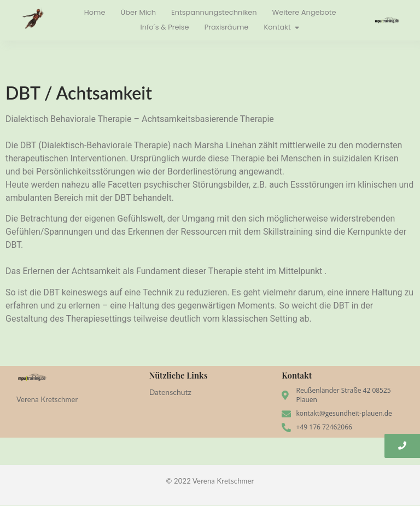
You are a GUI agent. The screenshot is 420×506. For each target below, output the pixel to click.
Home (95, 12)
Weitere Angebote (304, 12)
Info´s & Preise (164, 27)
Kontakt (278, 27)
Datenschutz (170, 392)
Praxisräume (227, 27)
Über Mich (139, 12)
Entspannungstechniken (214, 12)
